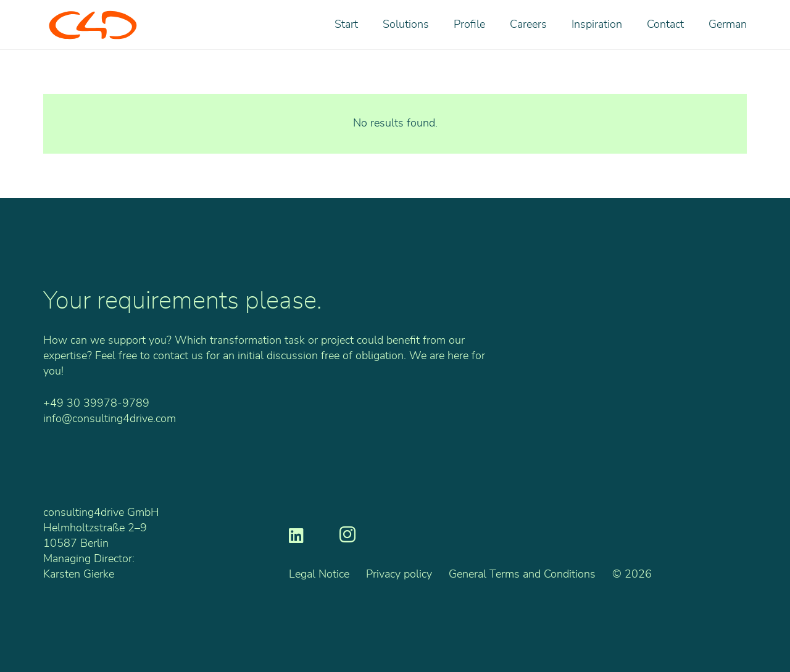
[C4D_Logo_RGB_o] (93, 25)
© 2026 (632, 575)
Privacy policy (399, 575)
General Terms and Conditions (522, 575)
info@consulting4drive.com (110, 419)
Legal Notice (319, 575)
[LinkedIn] (296, 535)
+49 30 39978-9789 (96, 404)
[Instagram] (347, 535)
